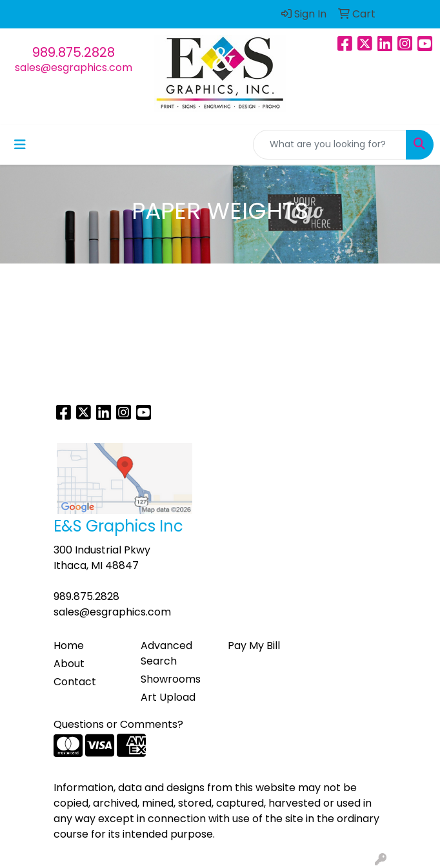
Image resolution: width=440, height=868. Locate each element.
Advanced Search (166, 653)
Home (69, 646)
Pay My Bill (254, 646)
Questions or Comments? (118, 724)
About (69, 664)
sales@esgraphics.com (74, 67)
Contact (75, 682)
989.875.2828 (74, 52)
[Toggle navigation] (20, 145)
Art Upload (168, 697)
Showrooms (171, 679)
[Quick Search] (330, 145)
